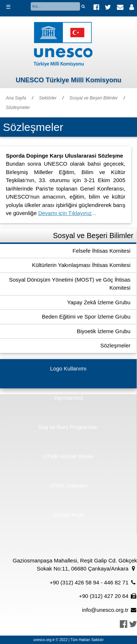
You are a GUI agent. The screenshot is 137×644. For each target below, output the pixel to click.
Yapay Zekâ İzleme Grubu (99, 302)
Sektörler (48, 98)
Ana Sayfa (16, 98)
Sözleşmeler (18, 108)
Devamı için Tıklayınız (65, 213)
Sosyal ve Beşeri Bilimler (94, 98)
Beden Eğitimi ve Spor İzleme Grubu (86, 317)
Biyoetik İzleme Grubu (104, 331)
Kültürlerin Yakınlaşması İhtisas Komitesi (81, 265)
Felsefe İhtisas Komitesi (102, 251)
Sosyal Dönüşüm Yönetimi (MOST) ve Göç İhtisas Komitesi (70, 284)
